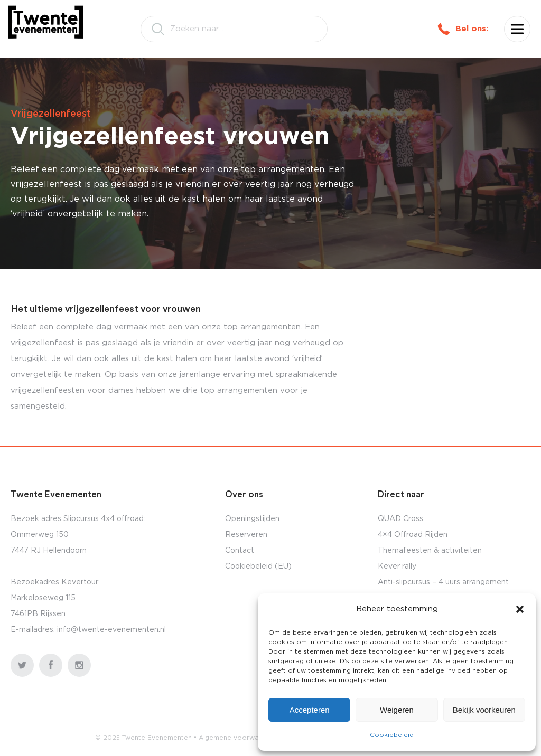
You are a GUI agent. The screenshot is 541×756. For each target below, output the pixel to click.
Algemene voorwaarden (238, 738)
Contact (240, 551)
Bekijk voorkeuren (484, 710)
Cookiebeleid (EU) (258, 566)
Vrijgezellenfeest (51, 114)
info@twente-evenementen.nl (111, 630)
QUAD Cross (400, 519)
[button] (520, 609)
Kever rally (397, 566)
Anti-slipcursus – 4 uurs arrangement (443, 582)
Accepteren (310, 710)
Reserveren (246, 535)
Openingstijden (252, 519)
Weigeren (397, 710)
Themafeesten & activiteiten (430, 551)
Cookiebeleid (392, 735)
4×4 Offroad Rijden (413, 535)
